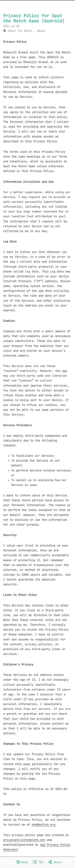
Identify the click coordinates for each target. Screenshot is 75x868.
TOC (38, 862)
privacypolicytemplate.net (24, 840)
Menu (22, 862)
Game (42, 31)
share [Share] (55, 862)
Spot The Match (21, 31)
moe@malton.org (44, 825)
